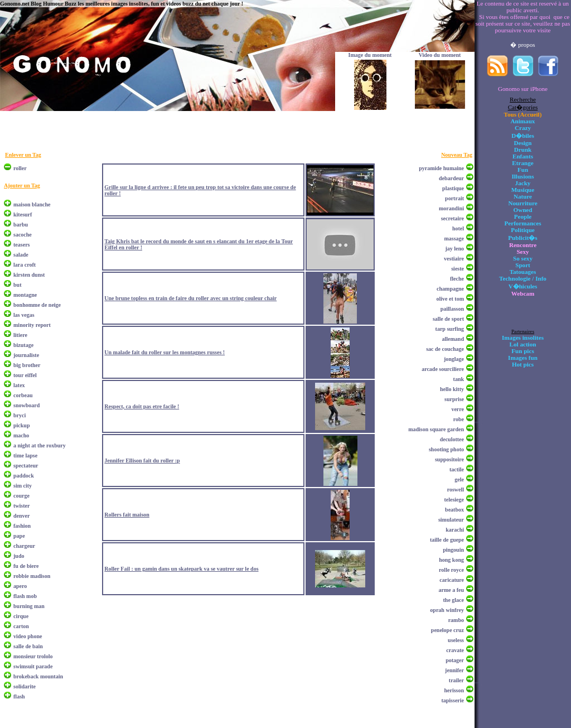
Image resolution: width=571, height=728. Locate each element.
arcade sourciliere (443, 369)
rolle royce (451, 570)
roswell (456, 490)
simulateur (451, 520)
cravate (455, 650)
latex (19, 385)
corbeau (23, 395)
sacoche (23, 235)
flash (19, 696)
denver (21, 516)
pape (19, 536)
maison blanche (32, 204)
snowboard (26, 405)
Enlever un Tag (23, 155)
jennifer (454, 670)
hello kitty (452, 389)
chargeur (24, 546)
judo (19, 556)
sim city (23, 486)
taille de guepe (447, 540)
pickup (21, 425)
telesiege (454, 500)
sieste (458, 269)
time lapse (25, 455)
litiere (20, 335)
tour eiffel (25, 375)
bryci (20, 415)
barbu (21, 225)
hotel (458, 228)
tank (459, 379)
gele (459, 479)
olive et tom (450, 299)
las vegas (24, 315)
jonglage (454, 359)
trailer (456, 680)
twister (21, 506)
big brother (27, 365)
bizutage (23, 345)
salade (21, 255)
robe (459, 419)
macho (21, 435)
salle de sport (448, 319)
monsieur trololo (33, 656)
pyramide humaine (441, 168)
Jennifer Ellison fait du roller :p (142, 461)
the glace (454, 600)
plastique (453, 188)
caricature (452, 580)
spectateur (26, 466)
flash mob (25, 596)
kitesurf (23, 214)
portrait (454, 198)
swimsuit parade (33, 666)
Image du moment (370, 55)
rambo (456, 620)
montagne (25, 295)
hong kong (451, 560)
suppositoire (449, 459)
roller (20, 168)
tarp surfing (450, 329)
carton (21, 626)
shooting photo (446, 449)
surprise (454, 399)
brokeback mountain (38, 676)
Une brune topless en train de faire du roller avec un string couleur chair (190, 298)
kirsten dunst (29, 275)
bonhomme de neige (37, 305)
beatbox (454, 510)
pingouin (453, 550)
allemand (453, 339)
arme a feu (451, 590)
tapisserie (453, 700)
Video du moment (440, 55)
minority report (32, 325)
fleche (457, 279)
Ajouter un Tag (22, 185)
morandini (451, 208)
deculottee (452, 439)
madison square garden (436, 429)
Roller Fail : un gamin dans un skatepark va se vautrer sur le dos (181, 569)
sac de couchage (445, 349)
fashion (22, 526)
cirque (21, 616)
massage (454, 238)
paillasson (452, 309)
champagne (450, 289)
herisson (454, 690)
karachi (455, 530)
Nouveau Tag (457, 155)
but (17, 285)
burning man (29, 606)
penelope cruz (447, 630)
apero (20, 586)
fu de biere (26, 566)
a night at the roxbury (40, 445)
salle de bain (28, 646)
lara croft (25, 265)
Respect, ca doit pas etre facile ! (142, 406)
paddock (24, 476)
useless (456, 640)
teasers (21, 245)
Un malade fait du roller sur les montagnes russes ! (164, 352)
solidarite (25, 686)
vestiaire (454, 259)
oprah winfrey (447, 610)
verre (458, 409)
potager (455, 660)
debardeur (451, 178)
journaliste (26, 355)
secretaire (453, 218)
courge (21, 496)
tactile (457, 469)
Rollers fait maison (127, 515)
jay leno (454, 249)
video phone (28, 636)
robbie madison (32, 576)
